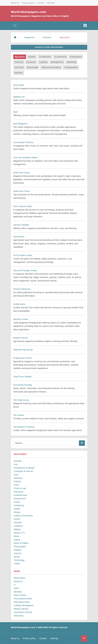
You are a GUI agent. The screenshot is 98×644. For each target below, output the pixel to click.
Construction (45, 57)
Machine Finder (21, 319)
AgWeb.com (19, 97)
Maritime (19, 73)
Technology (19, 560)
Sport (16, 588)
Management (57, 62)
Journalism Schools (23, 612)
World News (20, 578)
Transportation (71, 67)
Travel (17, 564)
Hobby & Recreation (23, 516)
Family (17, 502)
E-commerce (60, 57)
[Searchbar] (46, 443)
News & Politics (21, 543)
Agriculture (20, 57)
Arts (16, 464)
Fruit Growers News (23, 255)
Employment (76, 57)
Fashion (18, 481)
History (17, 512)
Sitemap (51, 3)
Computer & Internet (24, 471)
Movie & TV (19, 533)
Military (17, 529)
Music (17, 536)
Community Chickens (23, 142)
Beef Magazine (20, 124)
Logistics (43, 62)
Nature (17, 540)
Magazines (30, 37)
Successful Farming (23, 385)
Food (16, 485)
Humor (17, 519)
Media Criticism (21, 609)
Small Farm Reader (23, 377)
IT (15, 585)
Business (18, 478)
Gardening (19, 505)
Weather (18, 592)
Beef (16, 112)
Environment (20, 499)
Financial (19, 62)
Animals (18, 461)
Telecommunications (51, 67)
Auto (16, 475)
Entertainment (21, 495)
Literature (18, 526)
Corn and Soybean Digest (25, 157)
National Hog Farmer (23, 350)
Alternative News (22, 602)
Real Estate (33, 67)
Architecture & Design (24, 468)
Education (19, 492)
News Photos (20, 595)
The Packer (19, 415)
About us (15, 3)
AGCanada (19, 85)
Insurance (31, 62)
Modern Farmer (21, 338)
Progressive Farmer (23, 358)
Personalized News (23, 599)
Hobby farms (19, 304)
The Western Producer (24, 427)
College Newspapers (24, 605)
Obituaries (19, 616)
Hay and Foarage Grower (25, 270)
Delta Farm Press (22, 173)
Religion (18, 550)
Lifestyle (18, 522)
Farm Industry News (23, 206)
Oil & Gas (19, 67)
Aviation (32, 57)
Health (17, 509)
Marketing (71, 62)
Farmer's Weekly (21, 225)
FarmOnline (19, 237)
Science (18, 553)
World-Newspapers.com (29, 12)
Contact (41, 3)
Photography (20, 546)
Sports (17, 557)
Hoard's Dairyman (22, 289)
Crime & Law (20, 488)
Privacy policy (28, 3)
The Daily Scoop (21, 400)
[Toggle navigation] (15, 26)
